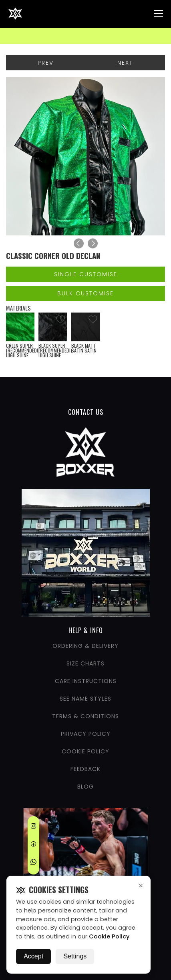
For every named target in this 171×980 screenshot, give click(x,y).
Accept (33, 956)
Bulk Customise (85, 293)
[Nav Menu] (159, 14)
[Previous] (79, 244)
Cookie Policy (109, 936)
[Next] (93, 244)
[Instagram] (33, 827)
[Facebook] (33, 845)
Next (125, 63)
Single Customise (86, 274)
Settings (75, 956)
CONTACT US (86, 412)
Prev (46, 63)
